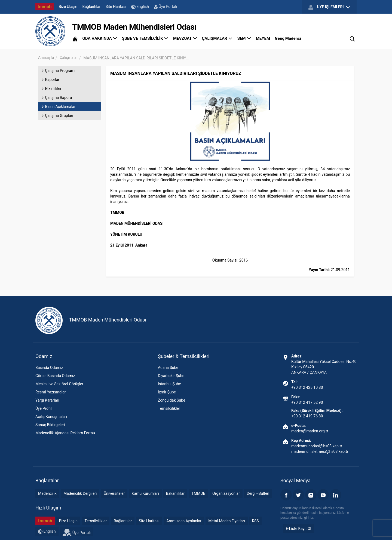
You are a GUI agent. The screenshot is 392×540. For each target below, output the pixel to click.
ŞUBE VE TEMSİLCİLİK (145, 38)
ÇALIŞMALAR (217, 38)
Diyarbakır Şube (171, 376)
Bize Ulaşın (68, 7)
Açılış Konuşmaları (51, 417)
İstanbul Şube (169, 384)
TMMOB (198, 493)
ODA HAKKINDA (100, 38)
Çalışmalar (69, 57)
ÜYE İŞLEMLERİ (329, 7)
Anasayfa (46, 57)
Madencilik (47, 493)
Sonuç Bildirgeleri (50, 425)
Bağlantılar (92, 7)
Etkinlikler (51, 89)
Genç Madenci (288, 38)
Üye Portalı (165, 7)
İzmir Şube (167, 392)
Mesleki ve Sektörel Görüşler (59, 384)
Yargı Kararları (47, 400)
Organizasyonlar (226, 493)
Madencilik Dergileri (80, 493)
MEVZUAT (185, 38)
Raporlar (50, 80)
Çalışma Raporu (56, 98)
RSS (255, 521)
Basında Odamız (49, 368)
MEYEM (263, 38)
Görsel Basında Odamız (55, 376)
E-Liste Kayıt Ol (298, 529)
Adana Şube (168, 368)
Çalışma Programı (58, 71)
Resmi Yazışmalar (50, 392)
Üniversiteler (114, 493)
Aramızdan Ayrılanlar (184, 521)
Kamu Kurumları (145, 493)
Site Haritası (116, 7)
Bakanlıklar (175, 493)
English (140, 7)
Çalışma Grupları (57, 116)
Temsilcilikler (169, 408)
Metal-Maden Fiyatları (227, 521)
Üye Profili (44, 408)
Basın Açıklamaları (59, 107)
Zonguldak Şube (171, 400)
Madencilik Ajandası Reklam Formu (65, 433)
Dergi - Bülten (258, 493)
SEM (244, 38)
